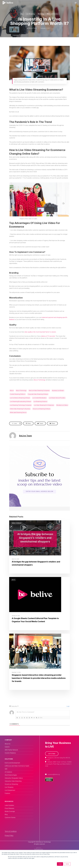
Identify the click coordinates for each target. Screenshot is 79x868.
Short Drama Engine (11, 775)
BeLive (12, 391)
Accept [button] (60, 864)
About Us (8, 744)
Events (14, 636)
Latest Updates (9, 805)
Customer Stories (10, 817)
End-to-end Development (12, 763)
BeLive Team (33, 28)
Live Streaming (30, 14)
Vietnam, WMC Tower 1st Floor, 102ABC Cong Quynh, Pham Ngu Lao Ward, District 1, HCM (58, 764)
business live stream (58, 391)
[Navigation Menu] (76, 3)
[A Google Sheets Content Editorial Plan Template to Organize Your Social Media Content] (39, 604)
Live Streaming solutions (40, 402)
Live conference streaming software (20, 398)
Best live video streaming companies (39, 391)
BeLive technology (21, 391)
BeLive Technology (40, 380)
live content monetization (39, 398)
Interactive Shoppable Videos (14, 778)
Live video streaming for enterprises (44, 405)
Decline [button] (67, 864)
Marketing (41, 14)
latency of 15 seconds (48, 336)
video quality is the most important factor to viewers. (40, 332)
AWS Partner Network (11, 750)
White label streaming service (18, 412)
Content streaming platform (18, 394)
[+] (41, 718)
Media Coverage (17, 523)
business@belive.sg (54, 774)
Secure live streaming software (41, 409)
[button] (52, 754)
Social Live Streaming (11, 784)
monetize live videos (62, 405)
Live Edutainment (10, 790)
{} (39, 718)
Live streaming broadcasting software (21, 402)
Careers (7, 747)
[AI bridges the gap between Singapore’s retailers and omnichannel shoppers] (39, 547)
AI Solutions (8, 772)
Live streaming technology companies (21, 405)
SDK (6, 769)
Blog (22, 14)
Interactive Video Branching (13, 781)
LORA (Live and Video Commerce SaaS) (17, 766)
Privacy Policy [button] (9, 836)
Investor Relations (10, 753)
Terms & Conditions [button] (11, 831)
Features (7, 793)
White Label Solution (53, 14)
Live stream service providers (57, 398)
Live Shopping (9, 787)
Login (68, 706)
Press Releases (9, 808)
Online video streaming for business (20, 409)
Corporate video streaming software (38, 394)
